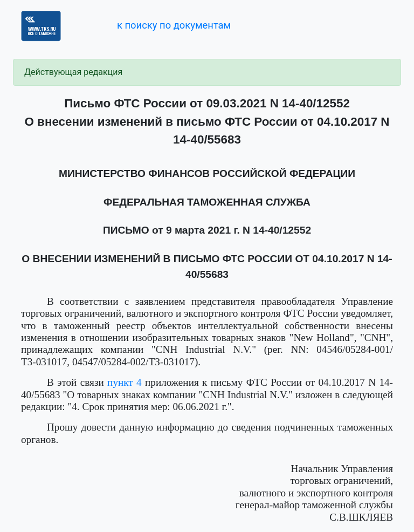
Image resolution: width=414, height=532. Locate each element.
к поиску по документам (174, 25)
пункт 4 (125, 382)
